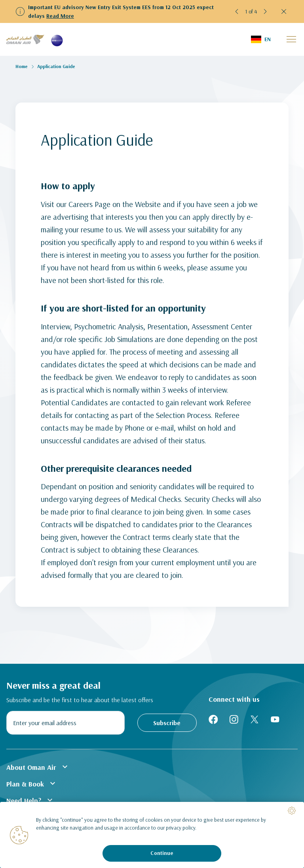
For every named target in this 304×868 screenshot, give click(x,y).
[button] (237, 11)
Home (22, 66)
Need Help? (30, 800)
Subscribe (167, 723)
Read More (60, 16)
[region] (152, 835)
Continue (162, 853)
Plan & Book (32, 783)
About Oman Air (38, 767)
